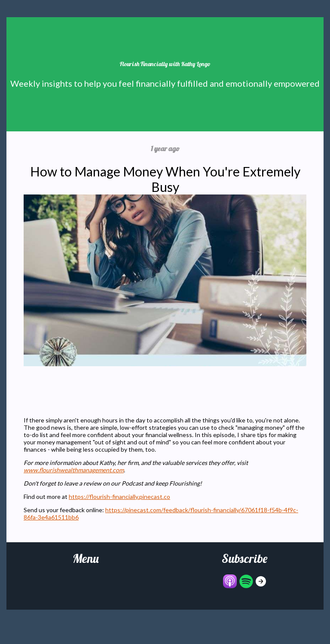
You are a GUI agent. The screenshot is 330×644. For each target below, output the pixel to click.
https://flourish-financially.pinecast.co (119, 497)
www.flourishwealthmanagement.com (74, 470)
